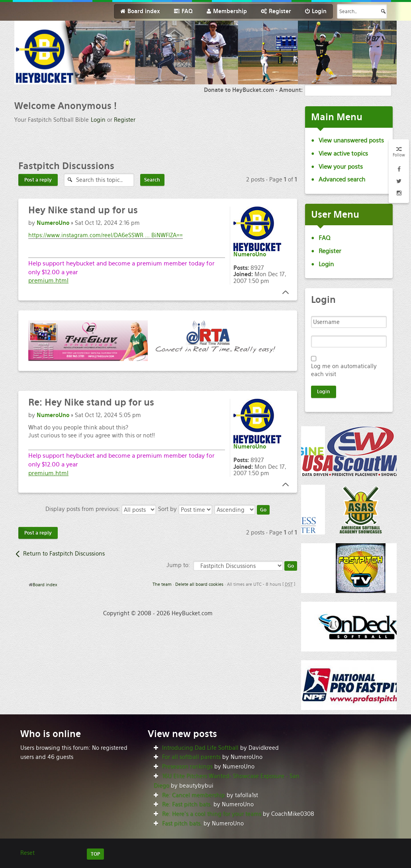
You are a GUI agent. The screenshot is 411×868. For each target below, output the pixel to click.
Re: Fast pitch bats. (187, 804)
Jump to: (178, 565)
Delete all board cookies (199, 584)
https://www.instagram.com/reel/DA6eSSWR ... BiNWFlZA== (106, 235)
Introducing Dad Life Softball (200, 748)
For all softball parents (191, 757)
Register (125, 120)
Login (98, 120)
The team (162, 584)
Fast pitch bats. (182, 823)
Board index (45, 585)
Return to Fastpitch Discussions (64, 554)
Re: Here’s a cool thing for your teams (212, 814)
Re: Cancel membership (194, 795)
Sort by (185, 509)
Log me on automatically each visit (344, 370)
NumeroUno (53, 223)
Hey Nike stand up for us (91, 402)
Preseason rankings (187, 767)
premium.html (48, 280)
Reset (27, 853)
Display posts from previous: (101, 509)
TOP (95, 854)
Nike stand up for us (83, 210)
